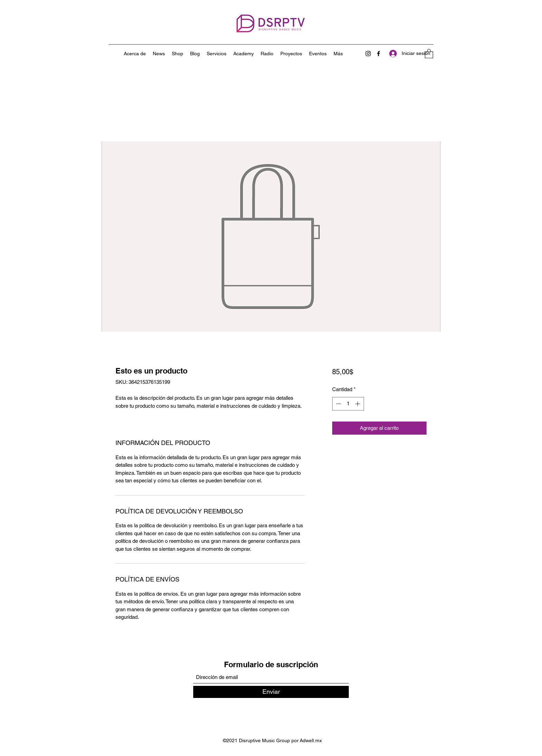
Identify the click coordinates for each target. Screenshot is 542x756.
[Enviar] (271, 692)
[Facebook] (379, 54)
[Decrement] (338, 404)
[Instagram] (368, 54)
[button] (429, 53)
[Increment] (358, 404)
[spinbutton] (348, 404)
